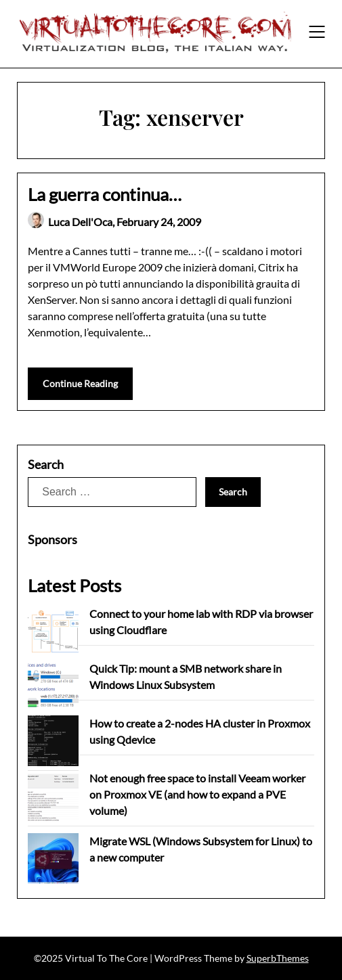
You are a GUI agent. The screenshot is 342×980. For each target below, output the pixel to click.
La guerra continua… (105, 194)
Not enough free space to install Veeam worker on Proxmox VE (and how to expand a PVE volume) (197, 794)
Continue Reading (80, 383)
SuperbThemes (278, 958)
